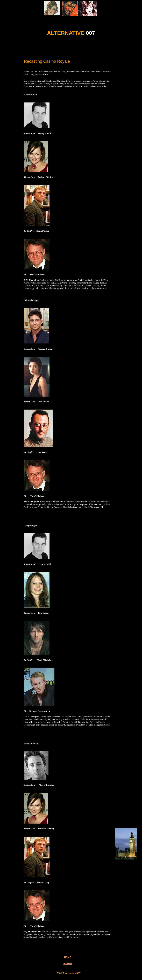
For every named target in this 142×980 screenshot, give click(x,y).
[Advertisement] (63, 51)
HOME (68, 957)
